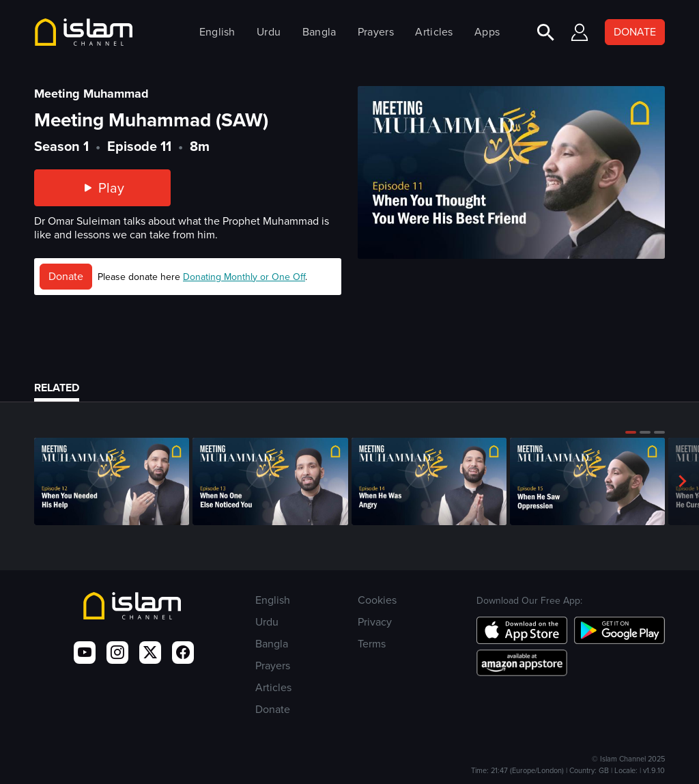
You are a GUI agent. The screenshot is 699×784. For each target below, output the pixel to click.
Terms (372, 644)
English (217, 32)
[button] (631, 432)
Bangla (319, 32)
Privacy (375, 622)
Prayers (376, 32)
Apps (487, 32)
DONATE (635, 32)
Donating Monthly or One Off (244, 277)
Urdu (269, 32)
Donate (66, 276)
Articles (434, 32)
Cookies (377, 600)
